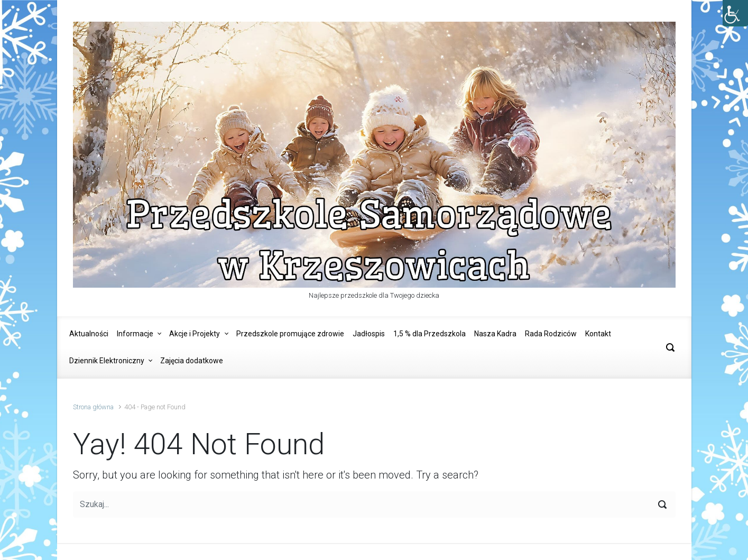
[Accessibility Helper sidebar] (735, 13)
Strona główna (93, 407)
